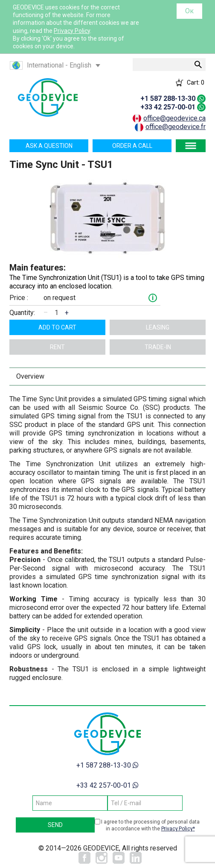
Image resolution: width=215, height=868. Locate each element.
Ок (189, 11)
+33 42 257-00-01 (168, 107)
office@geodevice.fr (176, 127)
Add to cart (57, 327)
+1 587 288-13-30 (168, 99)
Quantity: (22, 313)
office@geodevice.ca (174, 118)
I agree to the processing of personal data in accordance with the (150, 825)
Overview (30, 376)
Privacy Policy (72, 31)
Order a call (132, 146)
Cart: (196, 82)
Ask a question (49, 146)
